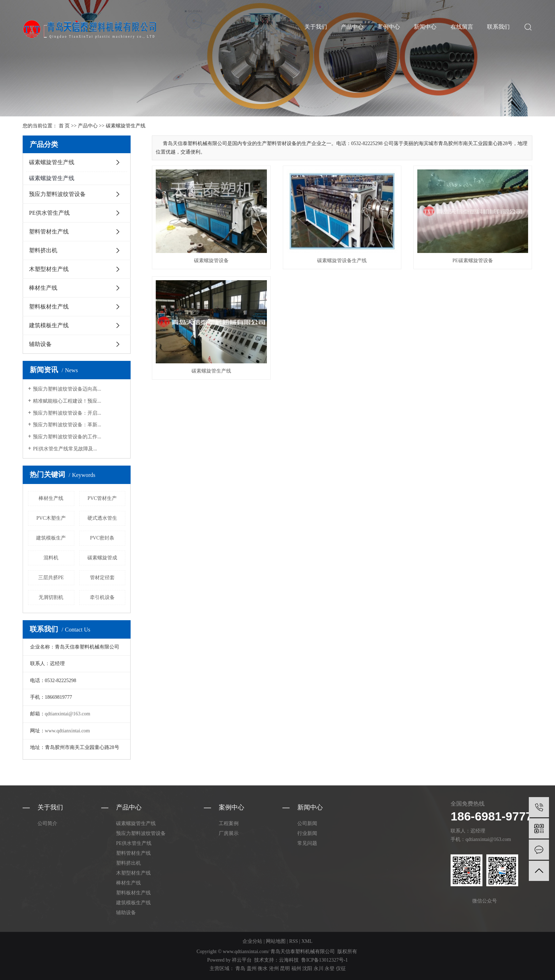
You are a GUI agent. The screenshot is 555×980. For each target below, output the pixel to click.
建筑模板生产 (51, 538)
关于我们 (316, 27)
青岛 (240, 969)
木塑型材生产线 (49, 269)
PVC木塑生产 (51, 518)
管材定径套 (102, 578)
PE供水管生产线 (49, 213)
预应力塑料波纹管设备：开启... (67, 413)
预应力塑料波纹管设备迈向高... (67, 389)
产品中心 (352, 27)
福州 (296, 969)
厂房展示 (229, 833)
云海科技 (289, 960)
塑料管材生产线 (49, 232)
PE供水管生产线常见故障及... (65, 449)
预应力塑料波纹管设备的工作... (67, 437)
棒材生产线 (43, 288)
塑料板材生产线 (49, 307)
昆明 (285, 969)
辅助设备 (40, 344)
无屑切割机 (51, 597)
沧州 (274, 969)
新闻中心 (425, 27)
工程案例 (229, 823)
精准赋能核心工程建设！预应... (67, 401)
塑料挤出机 (43, 250)
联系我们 (498, 27)
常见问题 (307, 843)
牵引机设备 (102, 597)
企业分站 (252, 941)
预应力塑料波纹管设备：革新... (67, 425)
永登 (330, 969)
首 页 (64, 126)
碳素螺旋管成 (102, 558)
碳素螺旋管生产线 (126, 126)
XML (307, 941)
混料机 (51, 558)
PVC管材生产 (102, 498)
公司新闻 (307, 823)
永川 (319, 969)
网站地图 (276, 941)
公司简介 (47, 823)
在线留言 (462, 27)
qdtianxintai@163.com (68, 714)
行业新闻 (307, 833)
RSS (294, 941)
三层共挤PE (51, 578)
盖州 (252, 969)
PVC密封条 (102, 538)
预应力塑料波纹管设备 (57, 194)
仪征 (341, 969)
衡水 (263, 969)
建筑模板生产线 (49, 325)
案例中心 (389, 27)
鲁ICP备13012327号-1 (324, 960)
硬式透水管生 (102, 518)
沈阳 (307, 969)
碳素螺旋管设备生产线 (342, 261)
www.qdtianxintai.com (67, 731)
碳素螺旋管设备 (211, 261)
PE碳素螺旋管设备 (473, 261)
